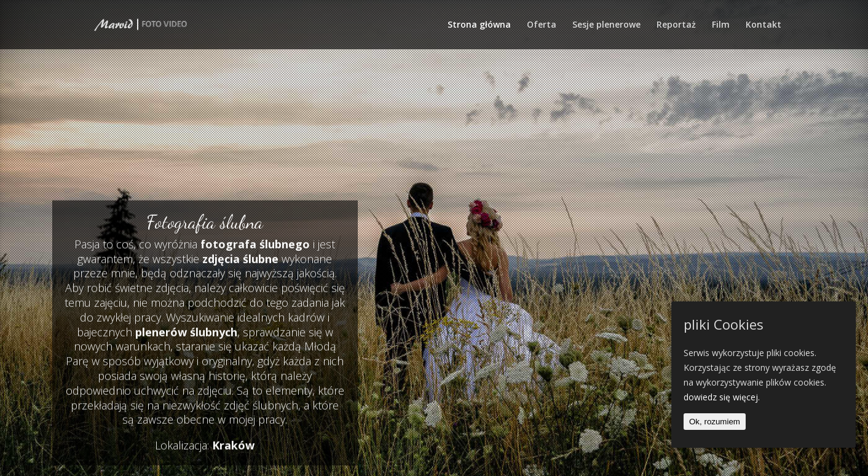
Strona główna (479, 25)
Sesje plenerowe (606, 25)
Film (721, 25)
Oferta (542, 25)
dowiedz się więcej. (722, 397)
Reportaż (676, 25)
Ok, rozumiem (715, 422)
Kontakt (763, 25)
